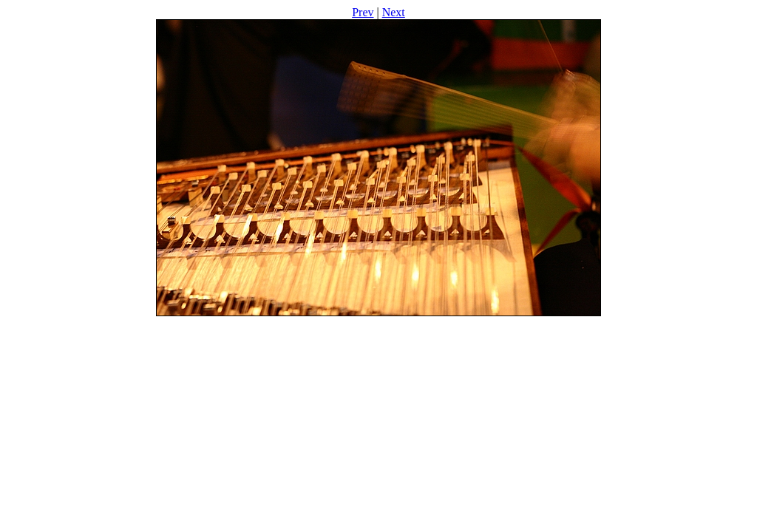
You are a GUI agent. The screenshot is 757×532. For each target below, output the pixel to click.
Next (394, 12)
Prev (363, 12)
